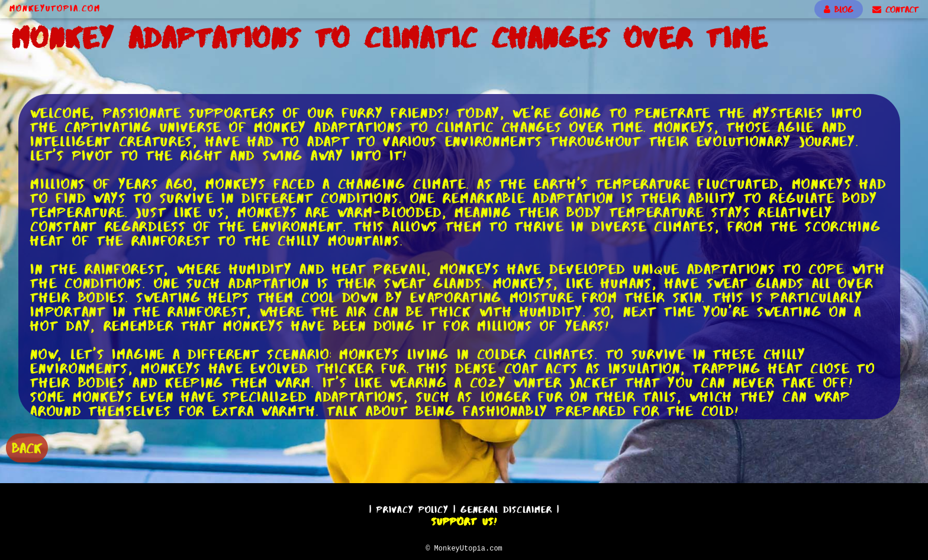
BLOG (839, 9)
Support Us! (464, 520)
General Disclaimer (506, 508)
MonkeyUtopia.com (55, 8)
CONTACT (895, 9)
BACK (27, 447)
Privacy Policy (413, 508)
